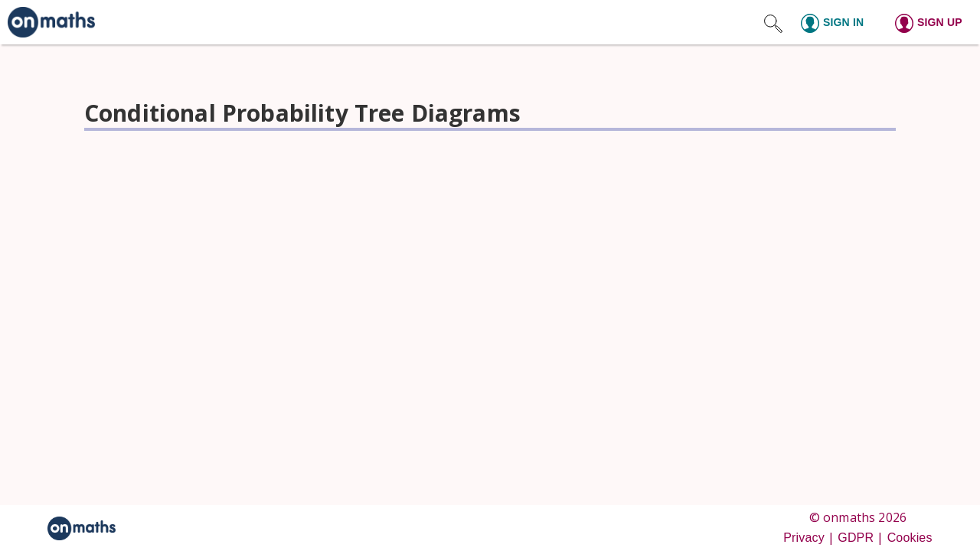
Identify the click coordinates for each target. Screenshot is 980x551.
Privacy (804, 538)
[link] (47, 22)
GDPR (856, 538)
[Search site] (773, 22)
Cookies (910, 538)
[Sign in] (839, 22)
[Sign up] (933, 22)
